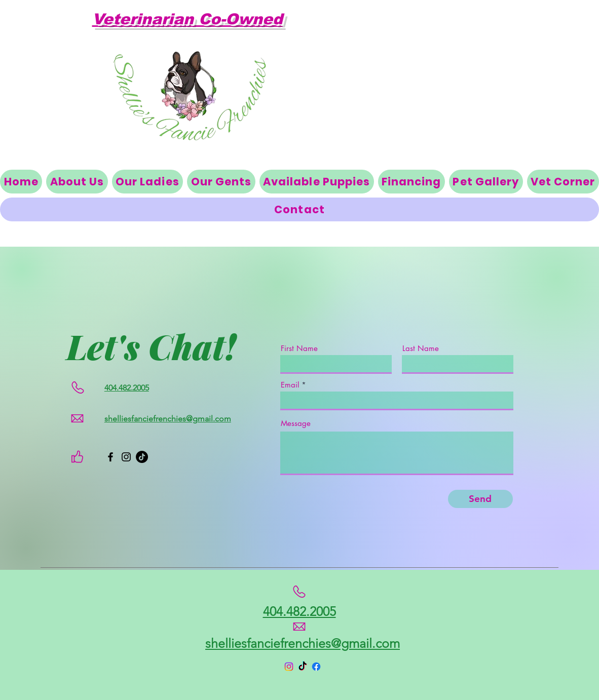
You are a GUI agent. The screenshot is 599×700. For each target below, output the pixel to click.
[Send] (480, 499)
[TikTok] (142, 457)
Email (290, 385)
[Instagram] (126, 457)
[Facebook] (110, 457)
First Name (299, 348)
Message (296, 423)
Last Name (421, 348)
